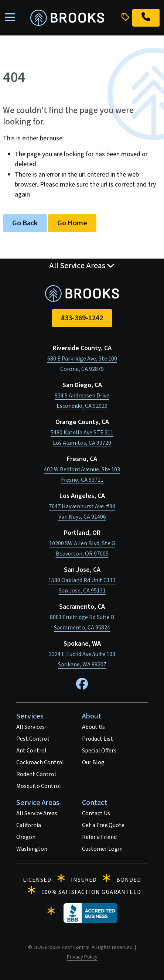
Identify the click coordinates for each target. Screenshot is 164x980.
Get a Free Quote (103, 825)
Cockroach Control (40, 762)
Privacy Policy (82, 957)
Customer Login (102, 849)
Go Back (25, 223)
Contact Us (96, 813)
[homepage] (67, 18)
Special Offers (99, 751)
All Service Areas (37, 813)
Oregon (26, 837)
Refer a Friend (99, 837)
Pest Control (33, 739)
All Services (30, 727)
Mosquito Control (39, 786)
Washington (32, 849)
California (29, 825)
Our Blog (93, 762)
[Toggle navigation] (10, 18)
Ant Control (31, 751)
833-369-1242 (82, 318)
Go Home (72, 223)
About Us (93, 727)
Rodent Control (36, 774)
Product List (98, 739)
